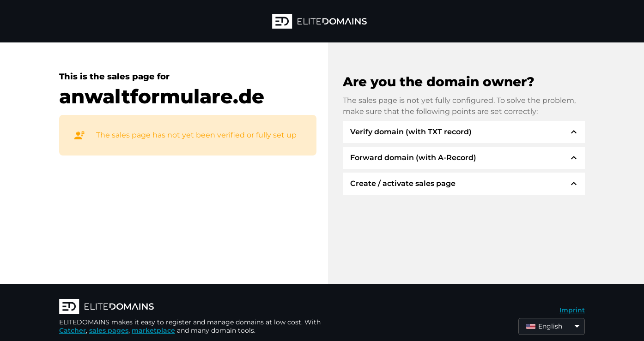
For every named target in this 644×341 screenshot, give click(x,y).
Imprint (572, 310)
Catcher (73, 330)
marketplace (153, 330)
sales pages (109, 330)
